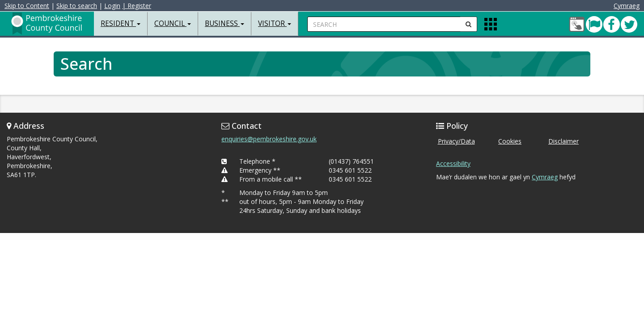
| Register (139, 6)
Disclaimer (563, 141)
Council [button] (173, 23)
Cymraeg (624, 6)
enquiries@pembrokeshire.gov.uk (269, 139)
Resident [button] (121, 23)
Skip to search (79, 6)
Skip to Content (29, 6)
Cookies (510, 141)
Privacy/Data (456, 141)
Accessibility (453, 163)
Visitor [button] (275, 23)
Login (114, 6)
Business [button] (225, 23)
